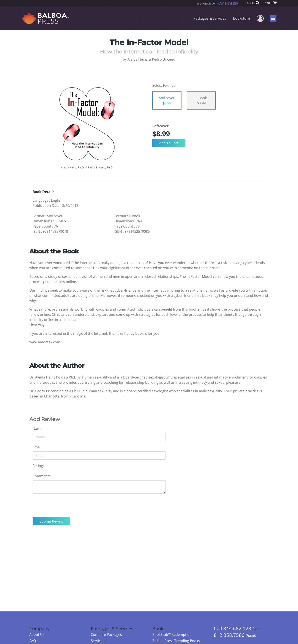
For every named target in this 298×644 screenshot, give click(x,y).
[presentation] (65, 506)
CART (271, 3)
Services (98, 641)
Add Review (45, 419)
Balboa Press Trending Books (176, 641)
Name (37, 429)
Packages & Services (210, 18)
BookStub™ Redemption (172, 635)
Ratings (39, 466)
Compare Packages (106, 635)
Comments (42, 476)
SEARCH (251, 3)
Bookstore (241, 18)
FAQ (33, 641)
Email (37, 447)
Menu (274, 18)
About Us (37, 635)
